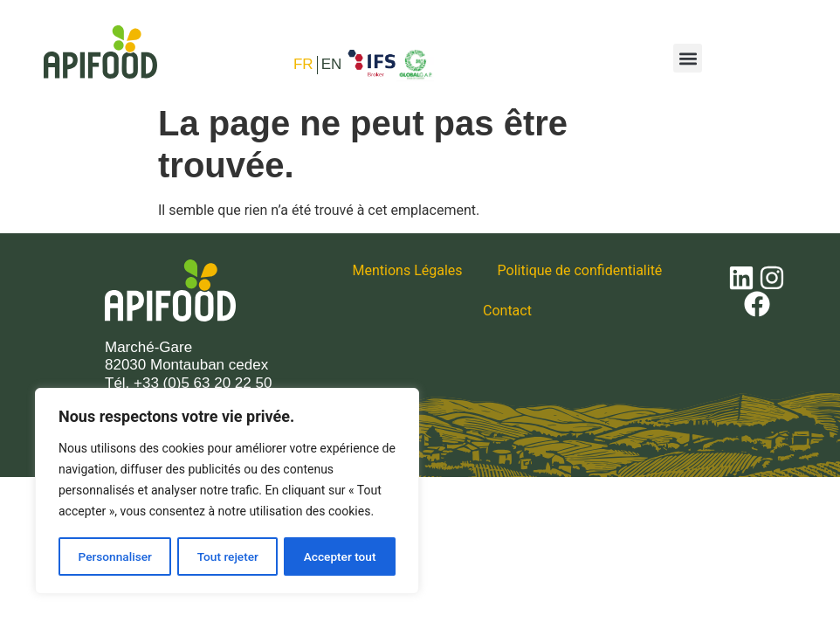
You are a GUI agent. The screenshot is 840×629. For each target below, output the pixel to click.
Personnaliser (114, 556)
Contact (507, 311)
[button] (688, 58)
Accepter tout (340, 556)
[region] (227, 492)
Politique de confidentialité (580, 270)
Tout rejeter (228, 556)
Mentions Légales (408, 270)
